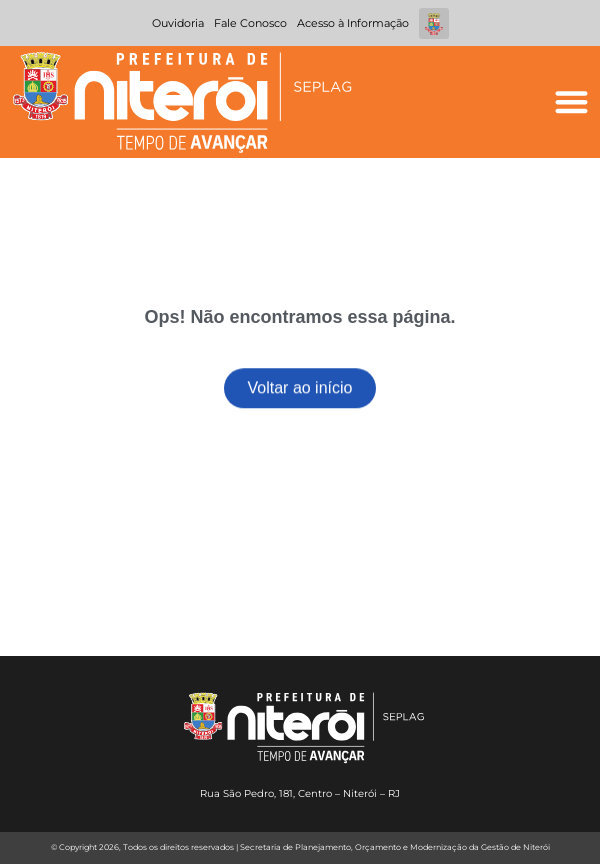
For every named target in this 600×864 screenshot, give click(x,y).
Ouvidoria (178, 23)
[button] (571, 102)
